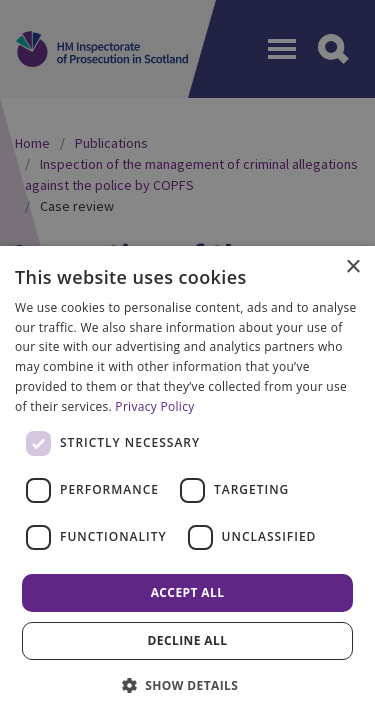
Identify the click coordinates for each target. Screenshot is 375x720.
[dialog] (187, 483)
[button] (188, 685)
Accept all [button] (188, 592)
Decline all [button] (188, 640)
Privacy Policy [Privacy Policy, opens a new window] (154, 406)
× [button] (352, 267)
